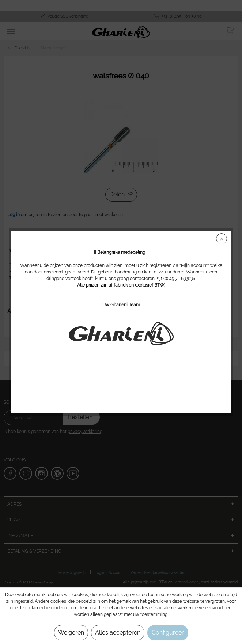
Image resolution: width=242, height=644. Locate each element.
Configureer (168, 632)
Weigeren (71, 632)
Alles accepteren (118, 632)
